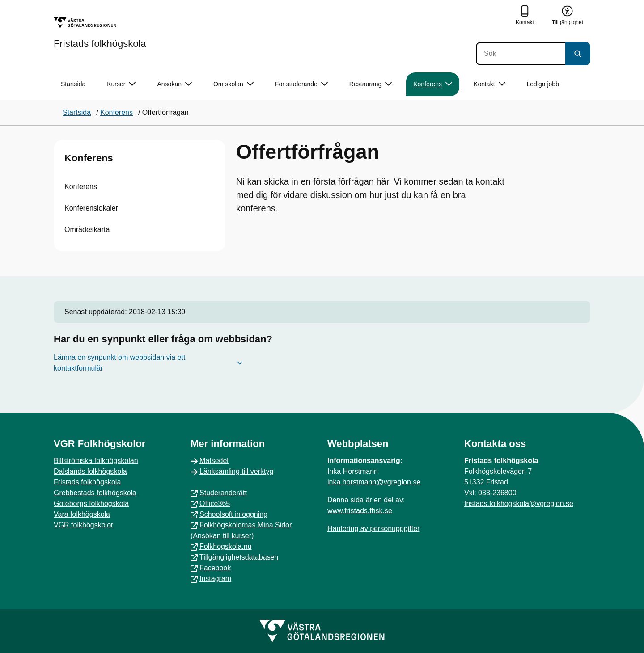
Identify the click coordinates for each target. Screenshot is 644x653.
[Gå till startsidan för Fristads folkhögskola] (100, 33)
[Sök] (521, 54)
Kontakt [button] (489, 84)
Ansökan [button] (174, 84)
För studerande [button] (301, 84)
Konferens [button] (433, 84)
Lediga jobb (543, 84)
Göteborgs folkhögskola (91, 503)
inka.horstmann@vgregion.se (374, 482)
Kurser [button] (121, 84)
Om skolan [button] (233, 84)
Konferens (89, 158)
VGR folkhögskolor (83, 525)
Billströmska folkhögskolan (96, 461)
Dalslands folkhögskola (90, 471)
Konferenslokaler (91, 208)
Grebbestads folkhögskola (95, 493)
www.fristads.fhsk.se (360, 511)
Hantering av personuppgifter (373, 529)
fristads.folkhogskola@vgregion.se (519, 503)
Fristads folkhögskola (87, 482)
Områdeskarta (87, 230)
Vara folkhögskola (82, 514)
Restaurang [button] (371, 84)
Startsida (73, 84)
